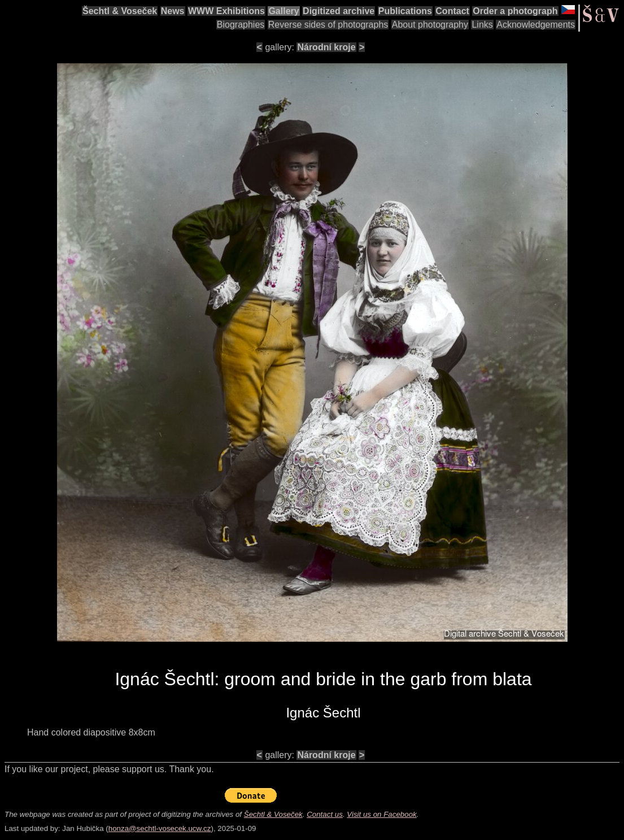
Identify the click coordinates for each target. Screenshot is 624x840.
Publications (405, 11)
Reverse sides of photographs (328, 25)
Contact (452, 11)
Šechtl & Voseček (120, 11)
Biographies (241, 25)
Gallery (283, 11)
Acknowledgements (536, 25)
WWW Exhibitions (226, 11)
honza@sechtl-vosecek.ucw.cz (160, 828)
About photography (430, 25)
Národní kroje (326, 47)
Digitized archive (339, 11)
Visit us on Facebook (381, 814)
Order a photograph (515, 11)
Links (482, 25)
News (173, 11)
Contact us (325, 814)
